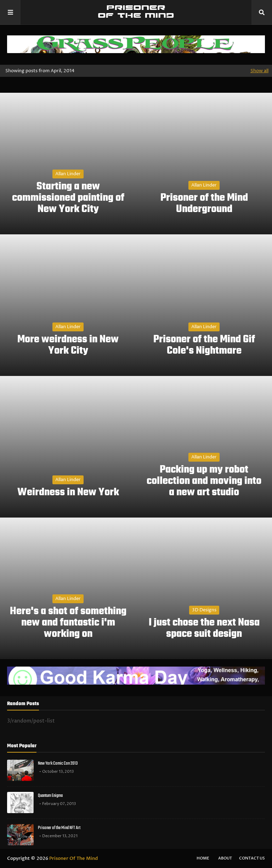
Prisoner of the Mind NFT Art (59, 828)
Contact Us (252, 858)
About (225, 858)
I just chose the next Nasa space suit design (204, 628)
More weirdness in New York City (68, 345)
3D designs (204, 610)
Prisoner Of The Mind (73, 858)
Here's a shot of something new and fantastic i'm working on (68, 623)
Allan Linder (68, 174)
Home (203, 858)
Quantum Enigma (50, 796)
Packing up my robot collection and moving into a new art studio (204, 481)
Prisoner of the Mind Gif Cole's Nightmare (204, 345)
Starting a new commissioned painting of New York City (68, 198)
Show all (259, 71)
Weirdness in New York (68, 492)
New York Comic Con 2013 (58, 763)
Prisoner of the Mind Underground (204, 204)
